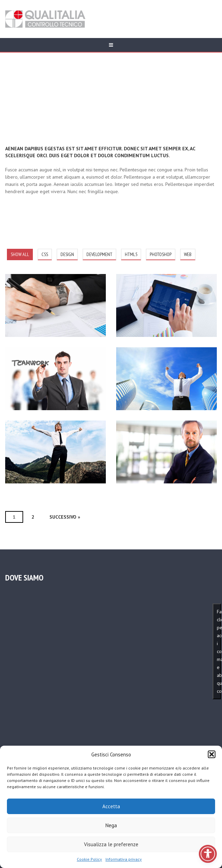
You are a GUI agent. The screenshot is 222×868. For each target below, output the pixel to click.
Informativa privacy (124, 859)
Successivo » (65, 517)
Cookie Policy (89, 859)
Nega (111, 825)
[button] (212, 754)
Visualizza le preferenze (111, 844)
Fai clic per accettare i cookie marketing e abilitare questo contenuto (219, 651)
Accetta (111, 806)
